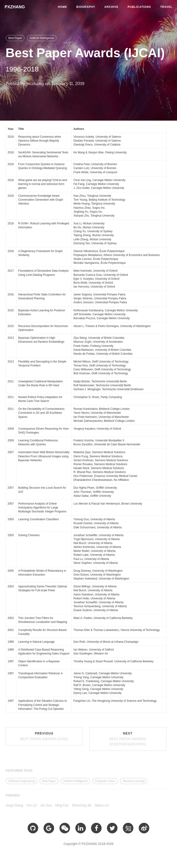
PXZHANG (15, 7)
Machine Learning (134, 781)
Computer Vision (105, 781)
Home (62, 7)
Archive (111, 7)
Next (128, 739)
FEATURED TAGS (19, 770)
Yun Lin (32, 805)
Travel (166, 7)
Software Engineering (22, 781)
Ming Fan (62, 805)
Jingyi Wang (14, 805)
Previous (44, 736)
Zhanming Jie (82, 805)
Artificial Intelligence (42, 38)
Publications (139, 7)
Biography (86, 7)
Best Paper (15, 38)
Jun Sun (46, 805)
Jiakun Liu (102, 805)
